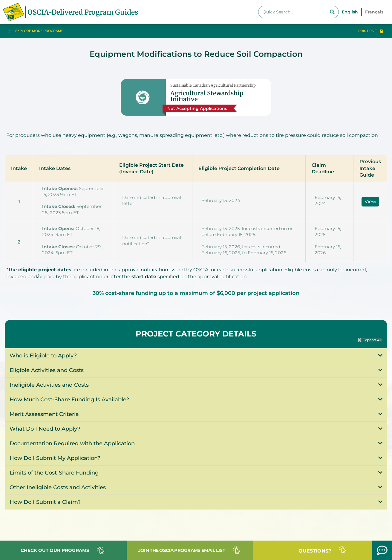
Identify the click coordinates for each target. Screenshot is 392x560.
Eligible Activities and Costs (47, 371)
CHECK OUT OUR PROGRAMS (55, 550)
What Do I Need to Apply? (45, 429)
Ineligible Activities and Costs (49, 385)
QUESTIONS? (315, 551)
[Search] (332, 12)
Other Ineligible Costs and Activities (58, 488)
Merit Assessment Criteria (44, 414)
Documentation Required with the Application (72, 444)
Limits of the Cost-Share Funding (54, 473)
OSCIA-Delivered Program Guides (83, 12)
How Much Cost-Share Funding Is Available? (69, 400)
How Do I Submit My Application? (55, 458)
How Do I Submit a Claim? (45, 502)
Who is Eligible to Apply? (44, 356)
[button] (370, 340)
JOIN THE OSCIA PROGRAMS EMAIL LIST (182, 550)
